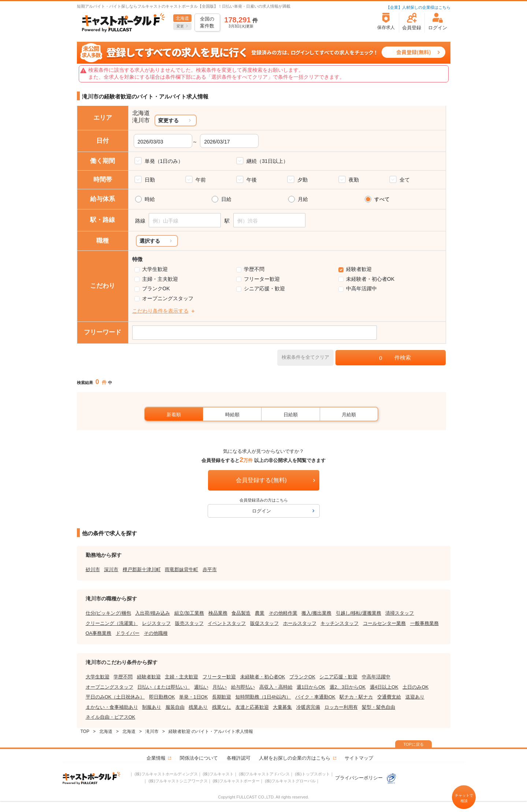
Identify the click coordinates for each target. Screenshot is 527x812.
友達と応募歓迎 (252, 707)
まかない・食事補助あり (112, 707)
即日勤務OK (162, 697)
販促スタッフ (264, 623)
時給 (150, 199)
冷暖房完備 (308, 707)
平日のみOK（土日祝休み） (115, 697)
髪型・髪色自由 (378, 707)
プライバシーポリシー (366, 778)
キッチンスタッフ (339, 623)
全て (405, 180)
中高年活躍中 (361, 288)
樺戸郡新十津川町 (142, 569)
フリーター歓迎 (262, 279)
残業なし (222, 707)
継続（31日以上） (267, 161)
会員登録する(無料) (261, 480)
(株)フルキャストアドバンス (264, 774)
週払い (201, 687)
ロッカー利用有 (341, 707)
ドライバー (128, 633)
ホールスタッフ (300, 623)
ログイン (261, 511)
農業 (260, 613)
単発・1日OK (193, 697)
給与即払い (243, 687)
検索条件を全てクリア (305, 357)
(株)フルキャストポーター (236, 781)
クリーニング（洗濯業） (112, 623)
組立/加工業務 (189, 613)
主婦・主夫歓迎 (160, 279)
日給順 (291, 415)
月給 (303, 199)
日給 (226, 199)
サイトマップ (359, 758)
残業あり (198, 707)
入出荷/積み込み (153, 613)
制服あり (152, 707)
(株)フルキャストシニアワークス (178, 781)
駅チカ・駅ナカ (356, 697)
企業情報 (156, 758)
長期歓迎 (222, 697)
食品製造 (241, 613)
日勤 (150, 180)
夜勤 (354, 180)
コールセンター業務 (384, 623)
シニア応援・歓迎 (264, 288)
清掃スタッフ (400, 613)
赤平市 (210, 569)
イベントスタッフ (227, 623)
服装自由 (175, 707)
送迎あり (415, 697)
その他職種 (156, 633)
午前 (201, 180)
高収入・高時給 (276, 687)
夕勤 (303, 180)
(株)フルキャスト (218, 774)
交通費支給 (389, 697)
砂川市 (93, 569)
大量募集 (282, 707)
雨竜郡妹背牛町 (181, 569)
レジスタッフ (156, 623)
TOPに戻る (414, 744)
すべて (382, 199)
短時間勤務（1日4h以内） (263, 697)
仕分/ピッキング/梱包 (108, 613)
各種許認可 (239, 758)
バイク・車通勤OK (315, 697)
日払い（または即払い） (164, 687)
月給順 (349, 415)
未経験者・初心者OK (370, 279)
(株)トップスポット (312, 774)
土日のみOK (415, 687)
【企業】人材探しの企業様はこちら (418, 7)
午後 (252, 180)
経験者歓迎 (359, 269)
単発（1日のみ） (164, 161)
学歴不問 (254, 269)
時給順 (232, 415)
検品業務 (218, 613)
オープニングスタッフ (168, 298)
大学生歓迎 (155, 269)
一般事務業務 (424, 623)
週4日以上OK (384, 687)
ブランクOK (156, 288)
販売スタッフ (189, 623)
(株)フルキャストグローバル (290, 781)
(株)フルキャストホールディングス (166, 774)
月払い (220, 687)
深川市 (111, 569)
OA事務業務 (99, 633)
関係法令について (199, 758)
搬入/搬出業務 (316, 613)
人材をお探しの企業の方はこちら (295, 758)
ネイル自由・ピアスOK (111, 717)
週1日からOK (311, 687)
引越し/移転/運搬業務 (359, 613)
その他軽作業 (283, 613)
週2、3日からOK (348, 687)
